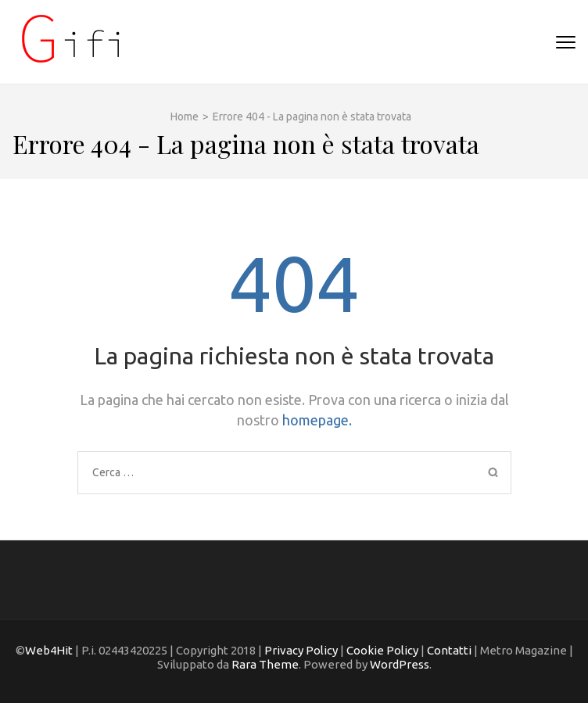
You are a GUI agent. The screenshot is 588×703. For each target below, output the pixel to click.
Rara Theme (265, 664)
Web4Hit (49, 650)
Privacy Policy (301, 650)
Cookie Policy (381, 650)
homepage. (317, 420)
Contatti (449, 650)
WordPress (400, 664)
